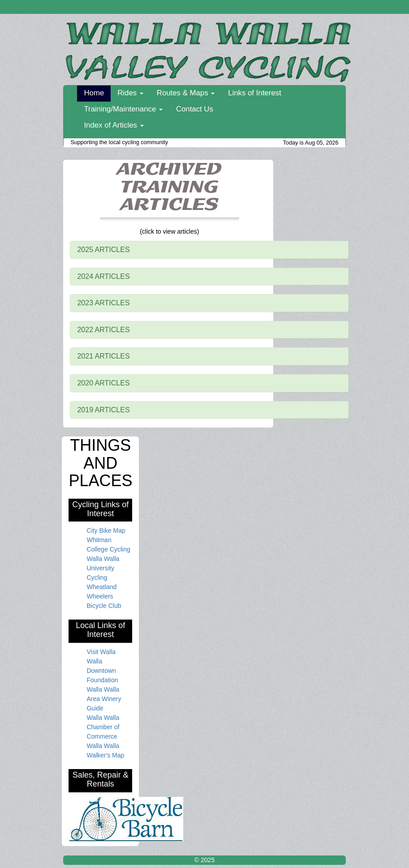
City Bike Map (106, 530)
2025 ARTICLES (103, 250)
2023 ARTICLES (103, 303)
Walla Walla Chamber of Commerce (103, 727)
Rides (130, 93)
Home (94, 93)
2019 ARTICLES (103, 410)
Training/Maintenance (123, 109)
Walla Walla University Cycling (103, 568)
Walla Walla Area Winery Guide (104, 699)
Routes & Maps (186, 93)
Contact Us (195, 109)
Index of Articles (114, 125)
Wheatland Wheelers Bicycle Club (104, 596)
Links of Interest (254, 93)
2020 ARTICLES (103, 383)
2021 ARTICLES (103, 356)
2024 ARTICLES (103, 276)
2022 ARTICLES (103, 330)
